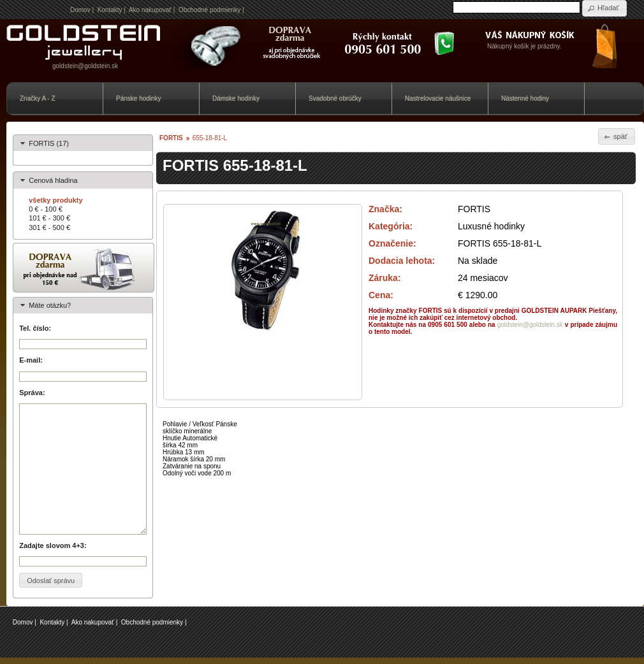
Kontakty (110, 10)
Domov (80, 10)
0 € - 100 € (46, 209)
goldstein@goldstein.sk (85, 66)
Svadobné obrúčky (335, 98)
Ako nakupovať (150, 10)
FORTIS (171, 138)
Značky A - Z (38, 98)
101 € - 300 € (49, 218)
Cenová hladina (53, 180)
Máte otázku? (50, 305)
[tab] (83, 143)
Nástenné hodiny (525, 98)
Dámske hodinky (236, 98)
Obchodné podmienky (209, 10)
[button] (604, 8)
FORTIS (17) (49, 143)
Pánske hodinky (139, 98)
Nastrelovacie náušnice (438, 98)
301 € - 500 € (49, 227)
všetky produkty (55, 200)
